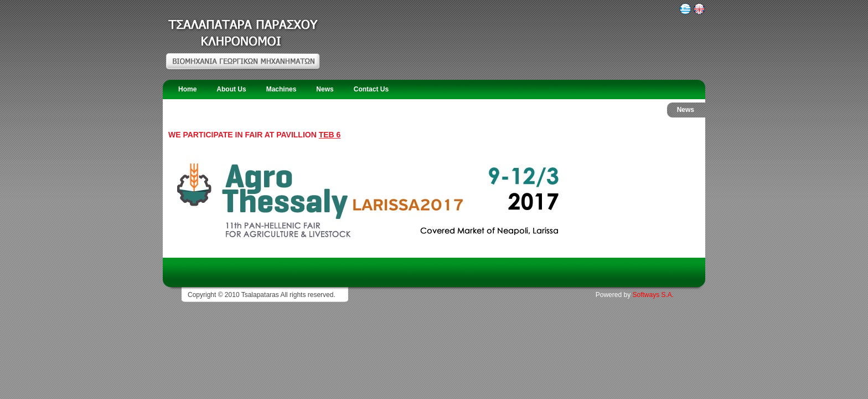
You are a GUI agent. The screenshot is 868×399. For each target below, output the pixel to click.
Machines (281, 89)
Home (187, 89)
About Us (231, 89)
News (325, 89)
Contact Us (371, 89)
